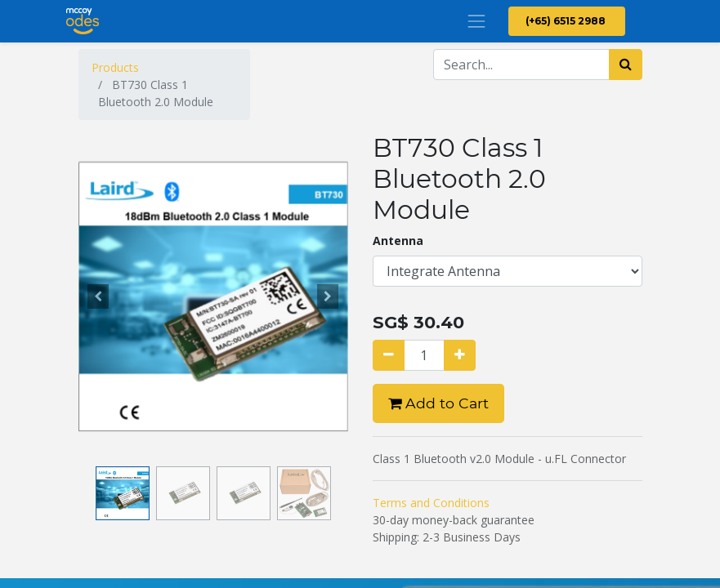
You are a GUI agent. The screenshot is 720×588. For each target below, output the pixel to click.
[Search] (626, 65)
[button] (99, 296)
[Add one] (460, 355)
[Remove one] (389, 355)
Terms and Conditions (431, 503)
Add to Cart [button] (438, 403)
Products (115, 67)
